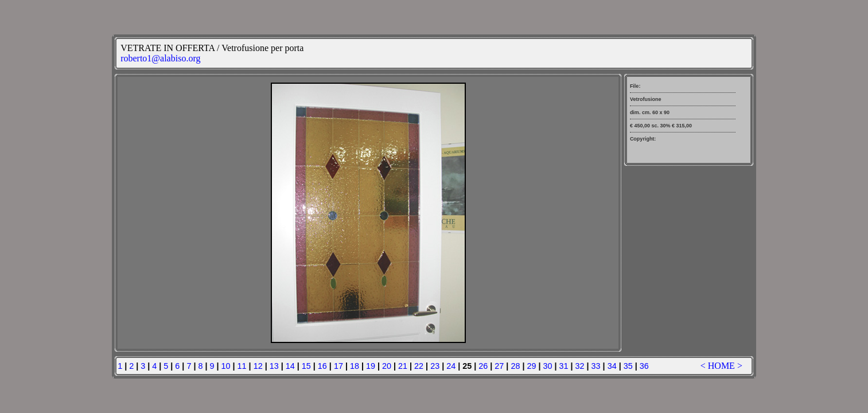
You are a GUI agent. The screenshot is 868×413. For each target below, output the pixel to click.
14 (290, 366)
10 (226, 366)
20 (387, 366)
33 (596, 366)
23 (435, 366)
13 (274, 366)
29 (531, 366)
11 (242, 366)
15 (306, 366)
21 (403, 366)
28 (515, 366)
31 (564, 366)
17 (338, 366)
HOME (721, 366)
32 (580, 366)
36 (644, 366)
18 (355, 366)
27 (499, 366)
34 (612, 366)
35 (628, 366)
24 (451, 366)
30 (547, 366)
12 (258, 366)
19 (371, 366)
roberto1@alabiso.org (160, 58)
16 (322, 366)
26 (483, 366)
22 (419, 366)
